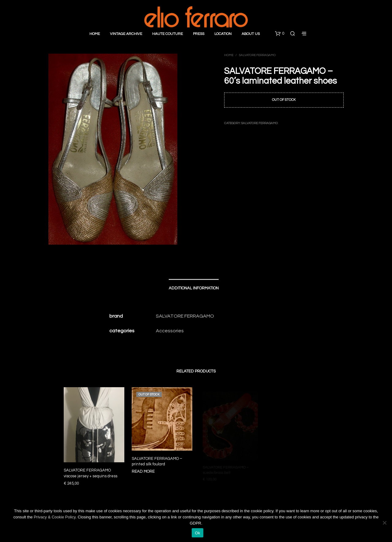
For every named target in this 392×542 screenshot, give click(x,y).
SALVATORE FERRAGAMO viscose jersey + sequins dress (90, 473)
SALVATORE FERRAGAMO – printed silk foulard (157, 460)
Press (199, 34)
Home (95, 34)
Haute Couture (168, 34)
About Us (251, 34)
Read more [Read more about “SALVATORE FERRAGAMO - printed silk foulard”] (145, 469)
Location (223, 34)
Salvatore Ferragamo (257, 55)
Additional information (194, 288)
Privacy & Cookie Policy (55, 517)
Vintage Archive (126, 34)
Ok (197, 533)
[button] (280, 34)
